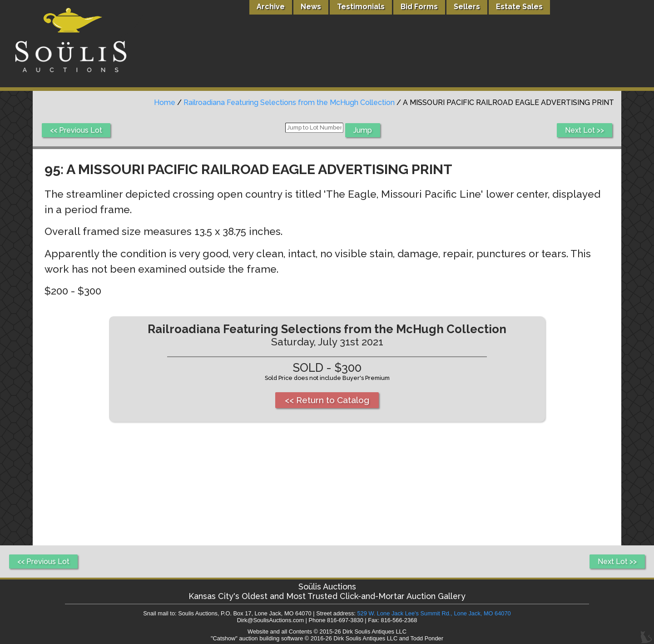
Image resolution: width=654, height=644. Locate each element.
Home (165, 102)
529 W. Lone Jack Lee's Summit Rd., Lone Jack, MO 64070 (434, 613)
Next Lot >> (585, 130)
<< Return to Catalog (327, 400)
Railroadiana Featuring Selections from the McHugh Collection (289, 102)
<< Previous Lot (76, 130)
